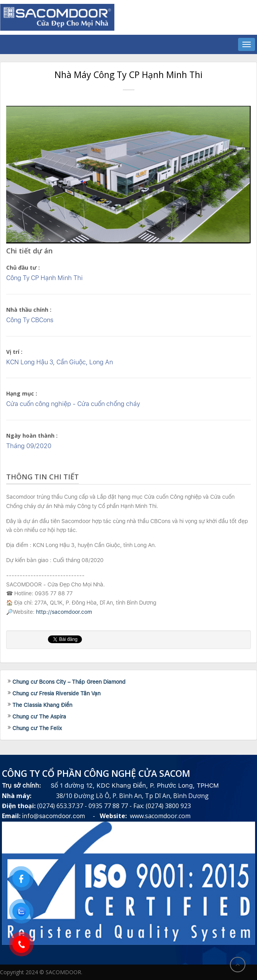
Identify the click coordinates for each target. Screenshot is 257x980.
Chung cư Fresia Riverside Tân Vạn (56, 693)
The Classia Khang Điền (42, 705)
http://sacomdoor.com (64, 612)
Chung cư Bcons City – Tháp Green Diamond (69, 682)
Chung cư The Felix (37, 728)
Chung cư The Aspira (39, 717)
